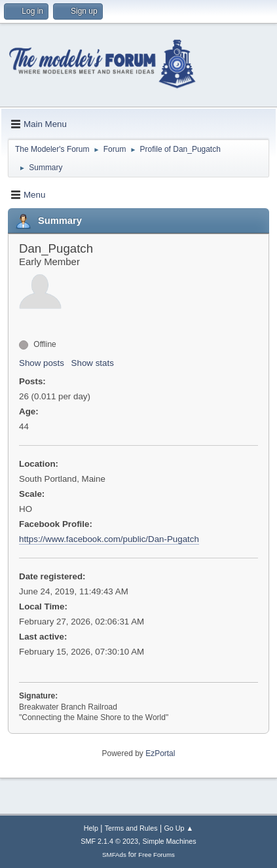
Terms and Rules (131, 828)
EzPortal (160, 753)
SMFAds (114, 855)
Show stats (93, 363)
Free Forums (157, 855)
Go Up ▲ (178, 828)
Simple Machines (170, 841)
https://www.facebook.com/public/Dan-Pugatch (109, 539)
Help (91, 828)
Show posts (42, 363)
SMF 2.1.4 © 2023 (109, 841)
